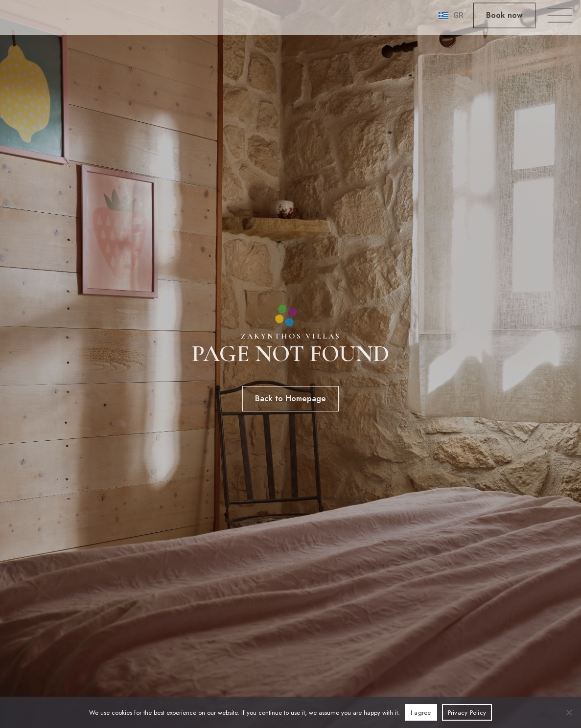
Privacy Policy (467, 713)
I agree (421, 713)
